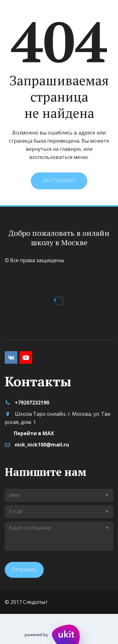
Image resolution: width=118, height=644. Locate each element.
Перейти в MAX (34, 433)
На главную (59, 181)
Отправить (24, 569)
